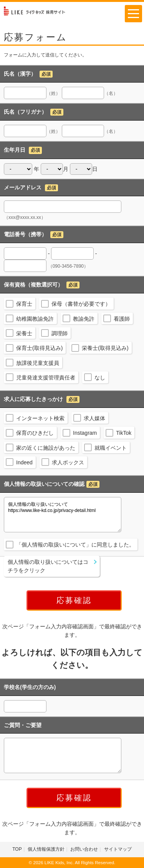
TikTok (124, 433)
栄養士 (24, 333)
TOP (17, 849)
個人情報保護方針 (46, 849)
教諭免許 (84, 319)
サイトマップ (118, 849)
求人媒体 (94, 418)
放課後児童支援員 (38, 363)
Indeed (24, 462)
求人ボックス (68, 462)
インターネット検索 (40, 418)
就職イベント (111, 448)
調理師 (60, 333)
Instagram (85, 433)
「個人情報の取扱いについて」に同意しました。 (75, 545)
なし (100, 378)
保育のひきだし (35, 433)
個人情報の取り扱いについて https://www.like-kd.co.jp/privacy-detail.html (63, 515)
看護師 (122, 319)
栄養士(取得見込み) (105, 348)
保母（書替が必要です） (81, 304)
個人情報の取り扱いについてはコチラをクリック (48, 566)
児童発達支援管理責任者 (46, 378)
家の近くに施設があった (46, 448)
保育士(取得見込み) (39, 348)
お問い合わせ (84, 849)
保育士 (24, 304)
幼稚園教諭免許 (35, 319)
